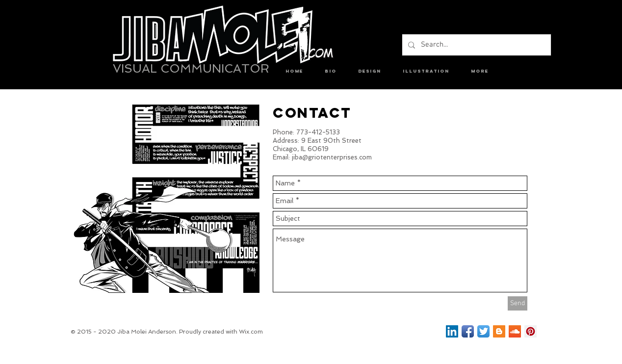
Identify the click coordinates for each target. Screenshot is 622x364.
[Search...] (476, 45)
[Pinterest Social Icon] (531, 331)
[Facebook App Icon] (468, 331)
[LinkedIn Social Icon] (452, 331)
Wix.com (251, 332)
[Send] (518, 303)
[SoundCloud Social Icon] (515, 331)
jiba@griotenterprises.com (332, 157)
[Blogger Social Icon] (499, 331)
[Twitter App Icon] (483, 331)
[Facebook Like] (393, 333)
